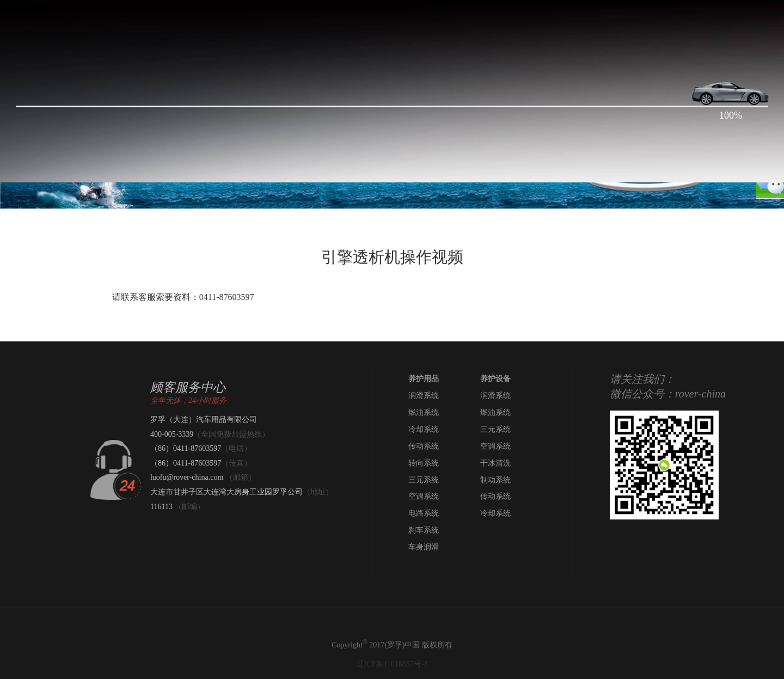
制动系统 (495, 480)
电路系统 (424, 513)
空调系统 (495, 446)
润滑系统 (424, 396)
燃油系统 (424, 412)
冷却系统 (424, 429)
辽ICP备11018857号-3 (392, 664)
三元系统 (495, 429)
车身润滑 (424, 547)
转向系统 (424, 463)
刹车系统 (424, 530)
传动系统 (424, 446)
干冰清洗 (495, 463)
